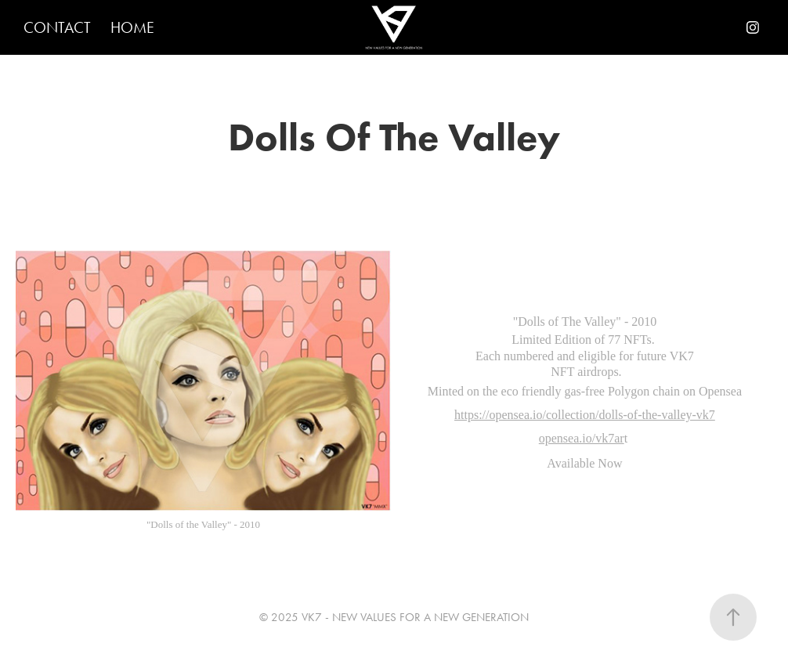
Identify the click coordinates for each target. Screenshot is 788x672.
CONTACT (57, 27)
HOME (132, 27)
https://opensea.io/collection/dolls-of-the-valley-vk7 (585, 415)
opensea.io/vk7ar (582, 438)
